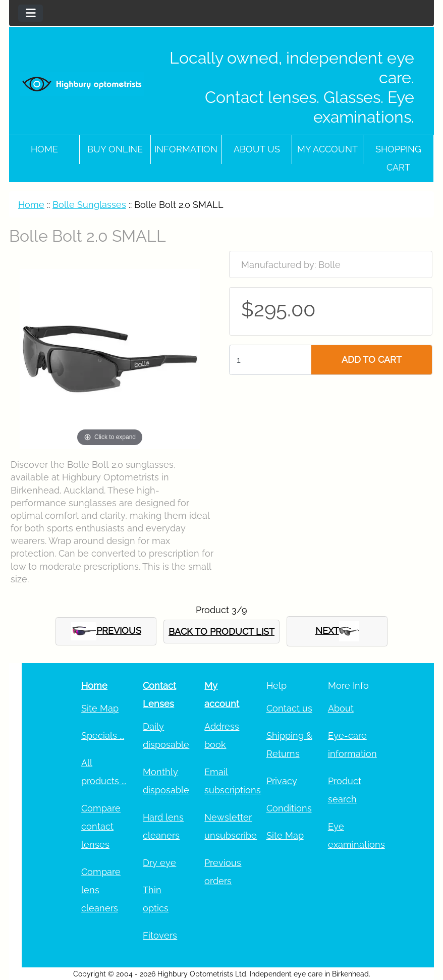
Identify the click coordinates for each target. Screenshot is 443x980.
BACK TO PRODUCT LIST (221, 632)
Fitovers (160, 935)
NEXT (337, 631)
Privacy (282, 781)
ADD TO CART (372, 360)
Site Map (100, 708)
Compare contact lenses (101, 826)
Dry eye (159, 863)
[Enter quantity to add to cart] (270, 360)
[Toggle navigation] (31, 13)
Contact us (289, 708)
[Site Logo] (82, 84)
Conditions (289, 808)
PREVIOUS (106, 631)
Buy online (115, 149)
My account (327, 149)
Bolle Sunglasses (89, 205)
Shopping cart (398, 158)
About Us (257, 149)
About (341, 708)
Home (44, 149)
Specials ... (103, 736)
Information (186, 149)
